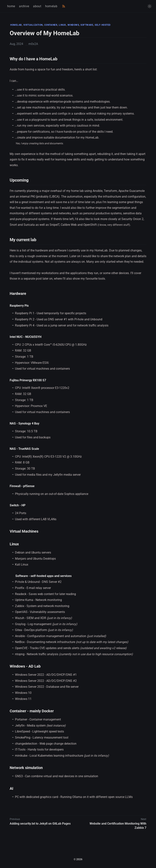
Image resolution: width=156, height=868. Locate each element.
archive (24, 6)
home (11, 6)
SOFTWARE (87, 25)
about (37, 6)
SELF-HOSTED (103, 25)
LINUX (62, 25)
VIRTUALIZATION (33, 25)
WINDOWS (73, 25)
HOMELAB (16, 25)
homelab (51, 6)
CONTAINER (51, 25)
